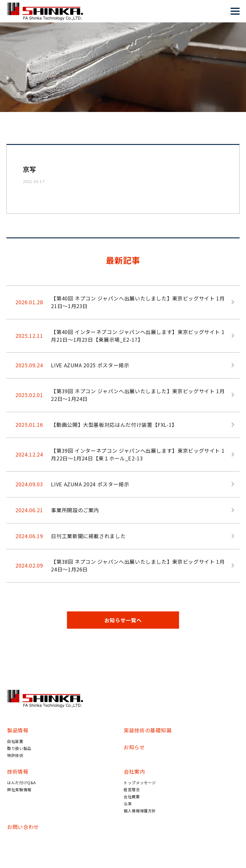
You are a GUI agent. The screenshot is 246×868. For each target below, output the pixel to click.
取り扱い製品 (19, 749)
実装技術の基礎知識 (148, 731)
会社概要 (132, 797)
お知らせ (134, 748)
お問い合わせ (23, 827)
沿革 (128, 804)
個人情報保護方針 (140, 811)
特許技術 (15, 756)
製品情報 (18, 731)
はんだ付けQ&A (21, 783)
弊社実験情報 (19, 790)
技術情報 (18, 772)
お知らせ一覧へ (123, 621)
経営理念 (132, 790)
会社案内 (134, 772)
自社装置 (15, 742)
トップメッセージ (140, 783)
